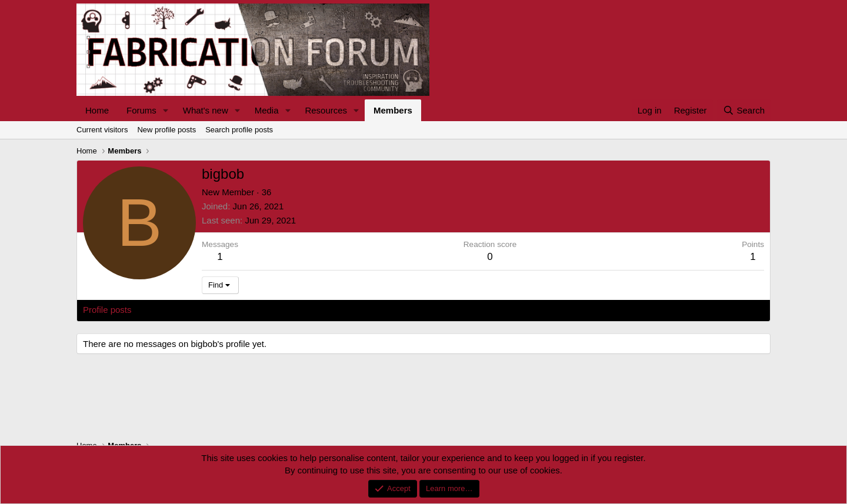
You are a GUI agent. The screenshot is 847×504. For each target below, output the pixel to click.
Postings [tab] (225, 310)
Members (393, 110)
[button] (166, 110)
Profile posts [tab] (107, 310)
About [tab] (266, 310)
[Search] (744, 110)
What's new (206, 110)
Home (97, 110)
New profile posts (166, 130)
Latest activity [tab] (170, 310)
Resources (326, 110)
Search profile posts (239, 130)
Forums (141, 110)
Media (267, 110)
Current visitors (102, 130)
